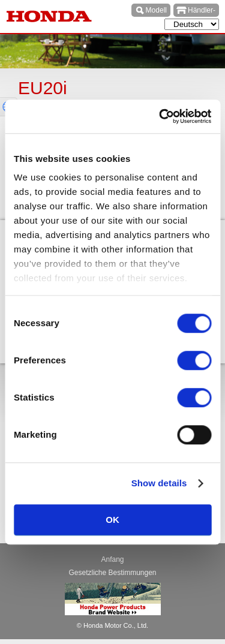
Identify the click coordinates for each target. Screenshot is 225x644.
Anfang (112, 559)
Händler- (202, 10)
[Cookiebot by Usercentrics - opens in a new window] (160, 116)
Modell (156, 10)
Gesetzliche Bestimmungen (112, 573)
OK (112, 520)
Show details (159, 483)
